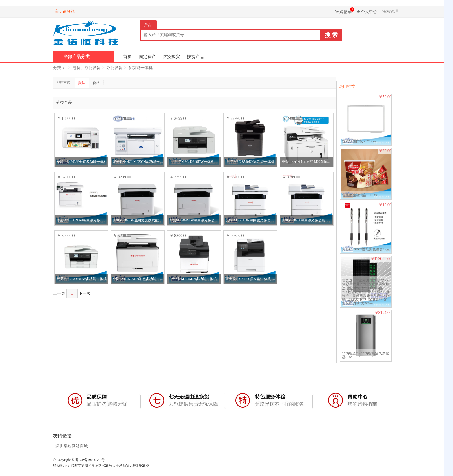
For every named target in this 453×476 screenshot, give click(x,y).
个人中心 (369, 12)
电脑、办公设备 (86, 68)
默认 (82, 83)
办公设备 (114, 68)
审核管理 (390, 11)
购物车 (346, 11)
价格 (97, 83)
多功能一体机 (140, 68)
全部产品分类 (77, 57)
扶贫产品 (196, 57)
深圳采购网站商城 (72, 446)
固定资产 (147, 57)
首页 (127, 57)
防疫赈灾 (171, 57)
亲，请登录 (65, 11)
